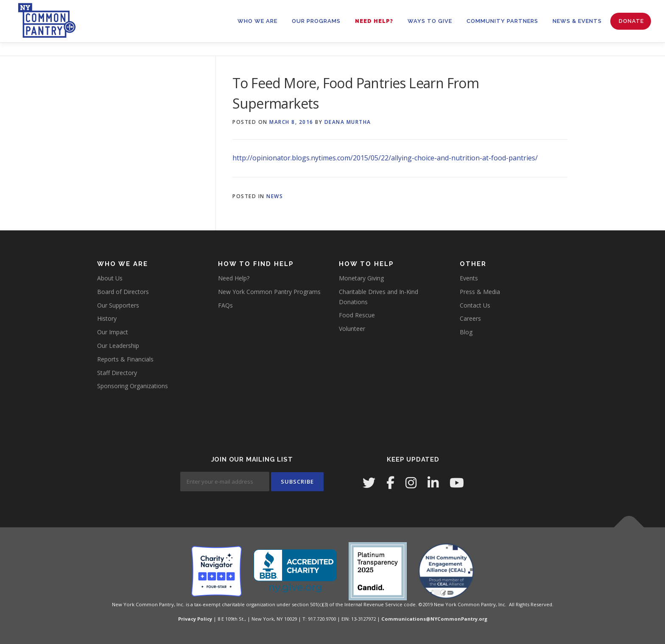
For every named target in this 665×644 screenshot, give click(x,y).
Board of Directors (123, 292)
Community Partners (502, 21)
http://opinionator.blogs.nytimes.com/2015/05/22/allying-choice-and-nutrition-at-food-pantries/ (385, 158)
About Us (110, 278)
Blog (466, 332)
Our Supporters (118, 305)
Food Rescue (357, 315)
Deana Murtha (348, 122)
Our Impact (113, 332)
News (275, 196)
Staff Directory (117, 373)
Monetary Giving (361, 278)
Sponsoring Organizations (133, 386)
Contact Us (475, 305)
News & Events (577, 21)
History (107, 318)
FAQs (225, 305)
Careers (470, 318)
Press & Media (480, 292)
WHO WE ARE (257, 21)
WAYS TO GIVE (430, 21)
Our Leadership (118, 346)
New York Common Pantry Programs (269, 292)
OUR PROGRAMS (316, 21)
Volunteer (352, 329)
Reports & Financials (125, 359)
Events (469, 278)
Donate (631, 21)
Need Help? (374, 21)
